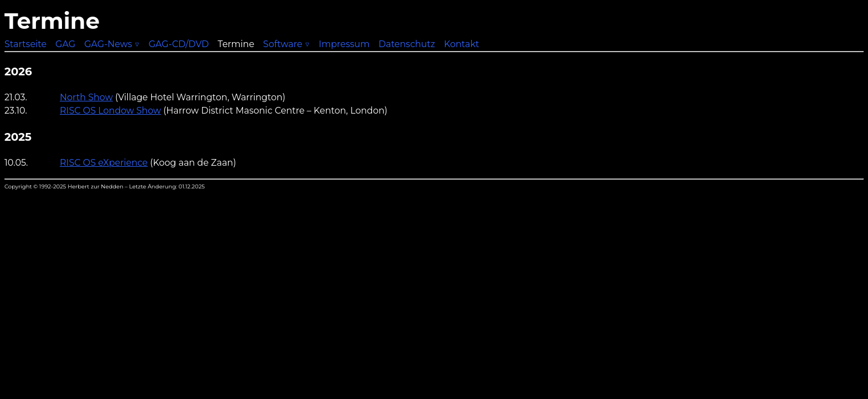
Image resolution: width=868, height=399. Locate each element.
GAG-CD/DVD (179, 44)
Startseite (25, 44)
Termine (236, 44)
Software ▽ (286, 44)
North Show (86, 97)
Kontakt (462, 44)
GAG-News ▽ (112, 44)
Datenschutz (407, 44)
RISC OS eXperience (104, 163)
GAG (65, 44)
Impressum (344, 44)
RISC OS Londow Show (110, 111)
